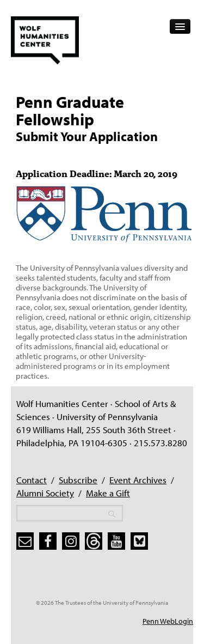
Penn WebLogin (168, 621)
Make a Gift (108, 493)
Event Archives (138, 480)
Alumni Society (45, 493)
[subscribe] (25, 541)
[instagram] (71, 541)
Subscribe (78, 480)
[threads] (94, 541)
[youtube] (116, 541)
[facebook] (48, 541)
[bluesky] (139, 541)
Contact (32, 480)
